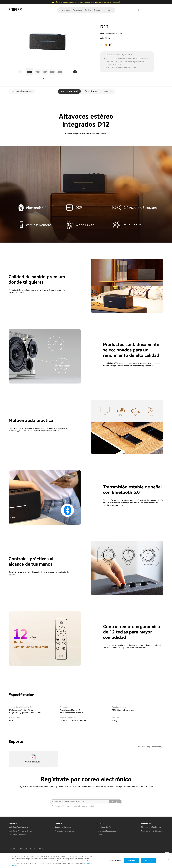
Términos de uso (69, 806)
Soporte (107, 10)
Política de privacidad (86, 806)
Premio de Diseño (104, 827)
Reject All (132, 860)
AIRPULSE (23, 849)
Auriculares (77, 10)
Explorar (97, 10)
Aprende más (117, 2)
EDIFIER (12, 849)
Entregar (115, 802)
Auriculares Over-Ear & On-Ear (20, 831)
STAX (33, 849)
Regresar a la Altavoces (22, 91)
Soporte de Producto (63, 827)
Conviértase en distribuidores (152, 831)
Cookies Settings (115, 860)
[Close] (168, 860)
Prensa (100, 835)
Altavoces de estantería (18, 835)
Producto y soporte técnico (149, 747)
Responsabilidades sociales (108, 831)
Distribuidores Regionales (151, 827)
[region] (86, 860)
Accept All (149, 860)
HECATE (41, 849)
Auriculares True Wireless (18, 827)
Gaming (88, 10)
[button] (20, 72)
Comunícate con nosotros (65, 831)
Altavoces (66, 10)
